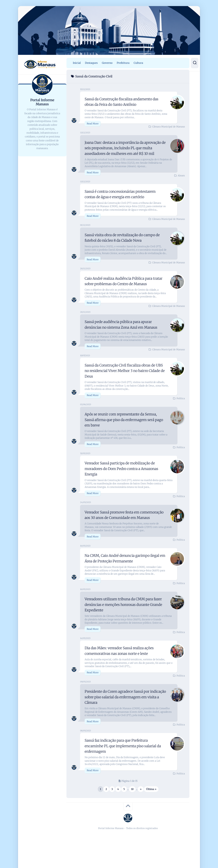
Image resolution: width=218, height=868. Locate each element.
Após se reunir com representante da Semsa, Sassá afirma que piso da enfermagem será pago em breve (125, 431)
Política (181, 409)
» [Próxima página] (141, 806)
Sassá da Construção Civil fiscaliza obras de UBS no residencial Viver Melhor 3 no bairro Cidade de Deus (125, 382)
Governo (107, 63)
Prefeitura (123, 63)
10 (132, 806)
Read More (93, 124)
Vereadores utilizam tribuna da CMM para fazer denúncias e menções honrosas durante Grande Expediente (123, 621)
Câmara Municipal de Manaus (168, 127)
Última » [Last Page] (151, 806)
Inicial (77, 63)
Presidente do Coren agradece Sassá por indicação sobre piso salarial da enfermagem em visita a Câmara (125, 713)
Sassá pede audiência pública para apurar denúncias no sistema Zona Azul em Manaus (123, 333)
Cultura (138, 63)
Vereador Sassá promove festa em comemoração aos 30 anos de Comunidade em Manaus (124, 528)
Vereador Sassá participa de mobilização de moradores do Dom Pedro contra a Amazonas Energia (124, 480)
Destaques (91, 63)
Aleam (181, 181)
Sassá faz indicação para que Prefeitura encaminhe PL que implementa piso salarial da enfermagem (125, 762)
